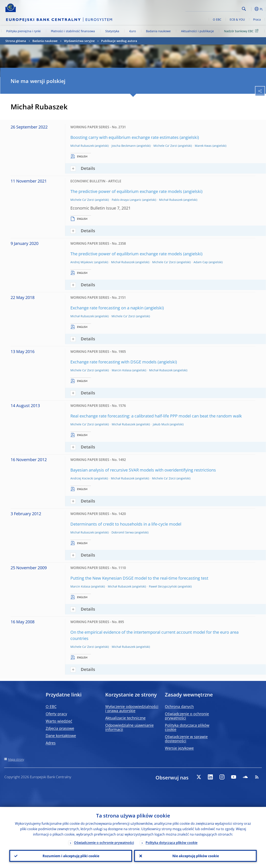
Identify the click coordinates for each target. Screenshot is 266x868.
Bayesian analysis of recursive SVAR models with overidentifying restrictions (143, 470)
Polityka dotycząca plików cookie (187, 727)
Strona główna (16, 41)
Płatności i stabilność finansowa (73, 31)
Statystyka (112, 31)
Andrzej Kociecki (82, 478)
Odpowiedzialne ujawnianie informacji (129, 727)
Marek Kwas (203, 146)
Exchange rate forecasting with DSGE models (113, 362)
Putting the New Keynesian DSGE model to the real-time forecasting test (139, 578)
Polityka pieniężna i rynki (23, 31)
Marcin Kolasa (122, 370)
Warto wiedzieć (59, 721)
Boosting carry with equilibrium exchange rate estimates (124, 137)
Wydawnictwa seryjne (79, 41)
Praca (257, 19)
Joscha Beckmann (124, 146)
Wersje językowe (179, 748)
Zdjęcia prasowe (60, 728)
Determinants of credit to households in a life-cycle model (126, 524)
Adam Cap (201, 262)
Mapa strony (16, 759)
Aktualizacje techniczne (125, 718)
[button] (250, 9)
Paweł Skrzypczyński (163, 586)
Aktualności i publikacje (197, 31)
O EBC (217, 19)
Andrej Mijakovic (82, 262)
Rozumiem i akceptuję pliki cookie (71, 856)
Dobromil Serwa (123, 532)
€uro (133, 31)
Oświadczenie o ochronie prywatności (187, 716)
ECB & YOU (237, 19)
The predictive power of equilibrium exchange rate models (126, 191)
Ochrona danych (179, 706)
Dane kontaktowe (61, 736)
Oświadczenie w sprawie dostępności (186, 739)
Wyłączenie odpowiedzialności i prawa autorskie (132, 709)
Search (244, 9)
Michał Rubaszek (82, 146)
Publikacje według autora (119, 41)
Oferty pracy (56, 714)
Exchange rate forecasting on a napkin (107, 308)
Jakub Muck (161, 424)
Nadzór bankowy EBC (242, 31)
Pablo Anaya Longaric (127, 200)
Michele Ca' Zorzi (165, 146)
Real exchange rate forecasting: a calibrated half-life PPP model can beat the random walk (156, 416)
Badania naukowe (158, 31)
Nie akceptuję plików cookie (195, 856)
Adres (51, 743)
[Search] (220, 8)
